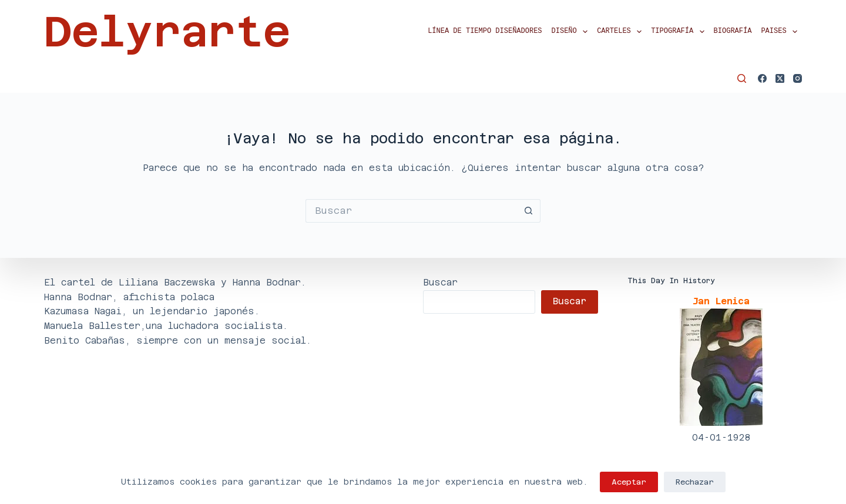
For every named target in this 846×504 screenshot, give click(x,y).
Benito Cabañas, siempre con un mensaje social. (178, 340)
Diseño (572, 32)
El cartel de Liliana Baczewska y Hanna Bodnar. (175, 282)
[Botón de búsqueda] (529, 211)
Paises (781, 32)
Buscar (440, 282)
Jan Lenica (721, 301)
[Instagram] (798, 78)
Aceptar (629, 482)
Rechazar (695, 482)
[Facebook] (762, 78)
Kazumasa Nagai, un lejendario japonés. (152, 311)
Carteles (622, 32)
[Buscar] (742, 78)
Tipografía (680, 32)
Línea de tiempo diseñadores (485, 31)
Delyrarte (167, 32)
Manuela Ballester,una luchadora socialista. (166, 326)
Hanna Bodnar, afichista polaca (129, 297)
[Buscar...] (411, 211)
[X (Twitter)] (780, 78)
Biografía (733, 31)
